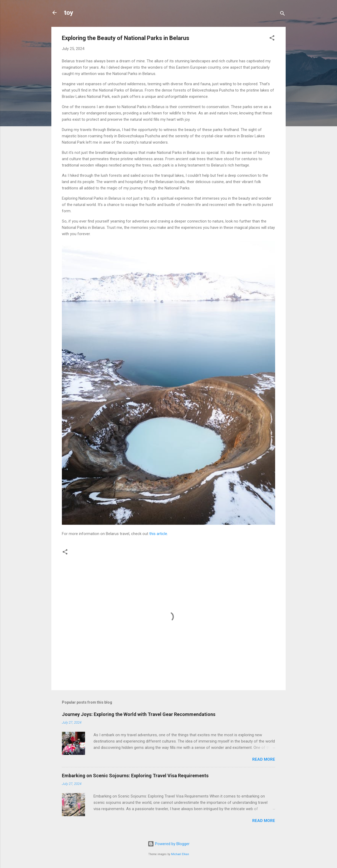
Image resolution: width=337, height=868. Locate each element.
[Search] (283, 14)
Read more (264, 759)
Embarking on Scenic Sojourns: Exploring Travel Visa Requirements (135, 776)
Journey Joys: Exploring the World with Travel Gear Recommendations (139, 714)
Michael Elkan (180, 854)
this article (158, 534)
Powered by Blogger (169, 844)
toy (69, 13)
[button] (272, 39)
